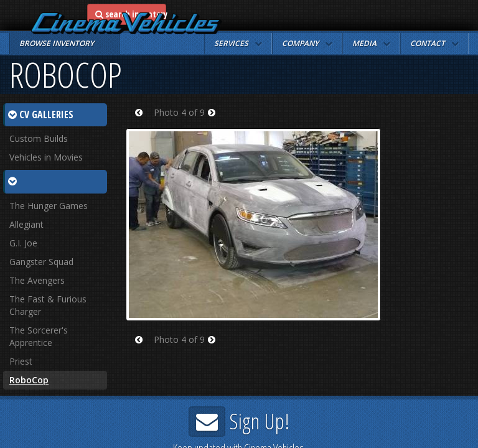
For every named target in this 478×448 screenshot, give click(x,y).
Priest (21, 361)
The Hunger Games (49, 206)
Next (216, 120)
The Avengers (37, 280)
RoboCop (29, 380)
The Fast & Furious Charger (48, 305)
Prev (143, 120)
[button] (238, 44)
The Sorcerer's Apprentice (39, 336)
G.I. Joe (23, 243)
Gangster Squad (41, 262)
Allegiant (26, 224)
